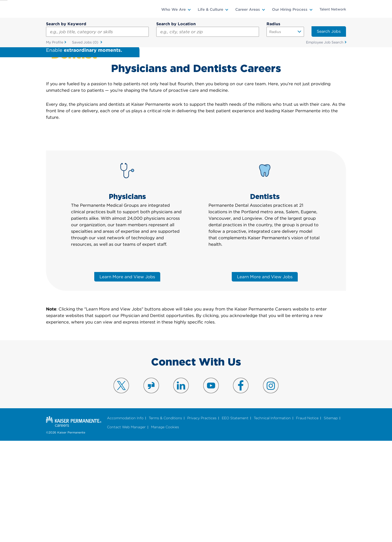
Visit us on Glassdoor (151, 486)
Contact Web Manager (126, 528)
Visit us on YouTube (211, 486)
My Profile (55, 42)
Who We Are (173, 9)
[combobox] (208, 32)
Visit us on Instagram (271, 486)
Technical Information (272, 519)
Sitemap (331, 519)
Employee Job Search (325, 42)
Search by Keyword (66, 24)
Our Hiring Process (290, 9)
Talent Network (333, 9)
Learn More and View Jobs (127, 378)
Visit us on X (121, 486)
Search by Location (176, 24)
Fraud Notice (307, 519)
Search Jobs (329, 31)
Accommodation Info (125, 519)
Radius (273, 24)
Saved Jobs (86, 42)
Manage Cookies (165, 528)
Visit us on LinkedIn (181, 486)
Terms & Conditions (165, 519)
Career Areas (248, 9)
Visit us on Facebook (241, 486)
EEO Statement (235, 519)
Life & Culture (210, 9)
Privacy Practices (202, 519)
